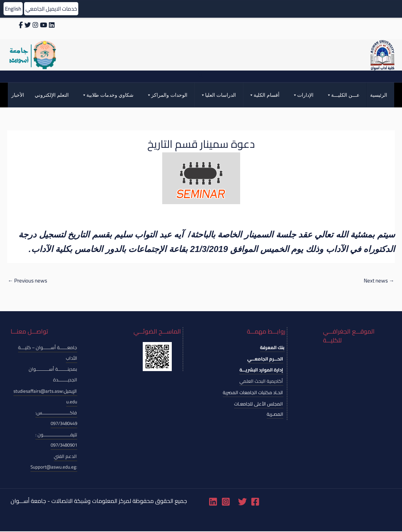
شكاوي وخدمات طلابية (107, 95)
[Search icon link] (201, 76)
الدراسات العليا (218, 95)
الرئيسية (379, 95)
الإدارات (303, 95)
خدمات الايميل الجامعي (55, 9)
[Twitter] (242, 502)
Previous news (29, 281)
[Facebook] (255, 502)
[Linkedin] (213, 502)
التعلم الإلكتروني (52, 95)
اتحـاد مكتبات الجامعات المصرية (253, 393)
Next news (378, 281)
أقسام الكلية (264, 95)
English (14, 9)
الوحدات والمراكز (167, 95)
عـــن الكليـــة (343, 95)
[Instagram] (226, 502)
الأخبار (18, 95)
